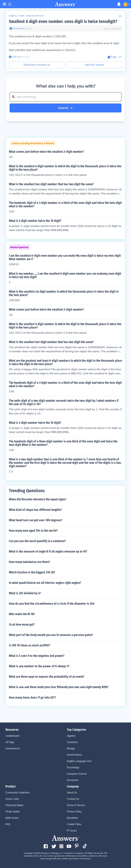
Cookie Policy (74, 824)
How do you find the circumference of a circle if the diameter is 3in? (52, 604)
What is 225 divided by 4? (25, 593)
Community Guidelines (18, 793)
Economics (73, 780)
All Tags (10, 742)
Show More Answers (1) (37, 65)
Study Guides (13, 812)
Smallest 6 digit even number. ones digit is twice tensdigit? (63, 21)
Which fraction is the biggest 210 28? (32, 572)
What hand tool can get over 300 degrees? (36, 520)
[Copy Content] (112, 57)
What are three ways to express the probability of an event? (47, 677)
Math (22, 16)
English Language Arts (79, 761)
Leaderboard (12, 736)
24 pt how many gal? (22, 624)
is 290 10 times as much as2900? (30, 645)
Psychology (73, 767)
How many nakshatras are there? (29, 562)
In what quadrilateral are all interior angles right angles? (45, 583)
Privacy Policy (74, 812)
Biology (71, 748)
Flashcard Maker (14, 805)
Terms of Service (76, 805)
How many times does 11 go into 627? (32, 698)
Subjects (13, 16)
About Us (72, 793)
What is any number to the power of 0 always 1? (39, 666)
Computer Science (77, 774)
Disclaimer (72, 818)
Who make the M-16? (22, 614)
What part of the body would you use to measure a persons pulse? (51, 635)
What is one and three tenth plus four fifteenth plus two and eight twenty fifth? (59, 687)
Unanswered (12, 748)
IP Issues (72, 831)
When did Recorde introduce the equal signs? (38, 499)
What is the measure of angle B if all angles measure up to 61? (48, 551)
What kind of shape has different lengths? (35, 510)
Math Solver (12, 818)
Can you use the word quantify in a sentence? (37, 541)
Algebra (71, 736)
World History (74, 755)
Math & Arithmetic (35, 16)
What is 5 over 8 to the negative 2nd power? (37, 656)
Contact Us (73, 799)
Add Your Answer (94, 65)
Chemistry (72, 742)
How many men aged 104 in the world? (33, 531)
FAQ (8, 824)
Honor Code (12, 799)
